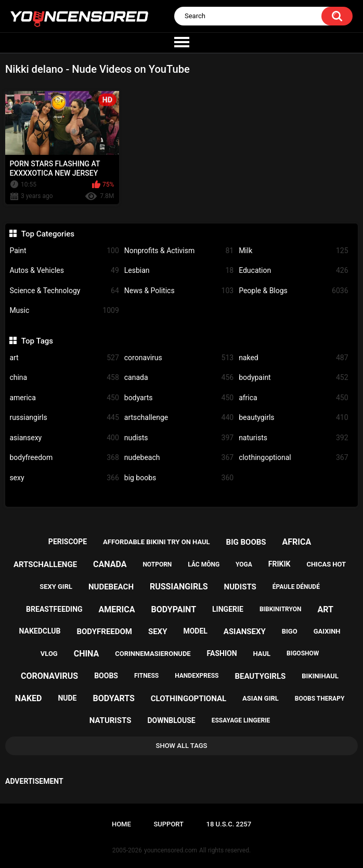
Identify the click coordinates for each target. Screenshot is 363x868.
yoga (244, 564)
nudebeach (179, 458)
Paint (64, 251)
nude (67, 698)
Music (64, 311)
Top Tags (37, 341)
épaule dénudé (296, 587)
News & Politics (179, 291)
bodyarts (179, 398)
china (64, 378)
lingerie (228, 609)
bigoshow (303, 653)
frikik (280, 564)
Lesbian (179, 271)
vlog (49, 654)
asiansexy (64, 438)
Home (121, 824)
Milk (293, 251)
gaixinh (327, 631)
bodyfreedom (64, 458)
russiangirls (64, 418)
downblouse (171, 720)
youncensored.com (171, 850)
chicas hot (326, 564)
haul (262, 654)
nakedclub (40, 631)
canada (179, 378)
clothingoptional (293, 458)
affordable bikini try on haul (157, 542)
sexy (64, 478)
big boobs (179, 478)
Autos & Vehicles (64, 271)
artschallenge (179, 418)
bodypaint (293, 378)
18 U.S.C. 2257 (229, 824)
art (64, 358)
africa (293, 398)
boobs (106, 676)
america (64, 398)
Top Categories (48, 234)
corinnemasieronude (153, 654)
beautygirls (293, 418)
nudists (179, 438)
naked (293, 358)
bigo (290, 631)
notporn (157, 564)
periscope (68, 542)
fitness (146, 676)
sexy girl (56, 587)
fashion (222, 653)
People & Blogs (293, 291)
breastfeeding (54, 609)
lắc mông (204, 564)
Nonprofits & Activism (179, 251)
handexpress (197, 676)
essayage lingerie (241, 720)
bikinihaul (320, 676)
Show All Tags (182, 746)
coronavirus (179, 358)
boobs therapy (320, 699)
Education (293, 271)
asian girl (261, 698)
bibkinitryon (281, 609)
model (195, 631)
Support (168, 824)
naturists (293, 438)
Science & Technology (64, 291)
